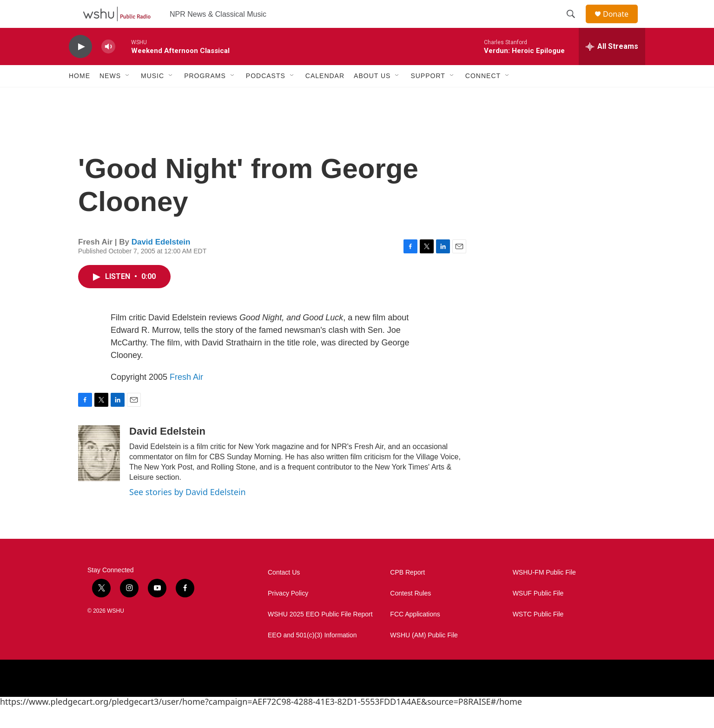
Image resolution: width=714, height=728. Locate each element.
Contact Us (284, 593)
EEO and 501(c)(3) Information (312, 656)
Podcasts (266, 97)
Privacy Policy (288, 614)
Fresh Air (186, 398)
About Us (372, 97)
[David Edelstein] (99, 474)
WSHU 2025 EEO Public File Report (320, 635)
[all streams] (612, 67)
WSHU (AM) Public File (424, 656)
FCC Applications (415, 635)
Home (79, 97)
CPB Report (407, 593)
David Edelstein (161, 263)
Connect (483, 97)
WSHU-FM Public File (544, 593)
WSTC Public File (538, 635)
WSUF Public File (538, 614)
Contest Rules (410, 614)
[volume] (108, 68)
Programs (205, 97)
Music (152, 97)
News (110, 97)
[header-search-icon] (575, 25)
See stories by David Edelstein (188, 513)
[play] (80, 68)
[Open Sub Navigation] (128, 97)
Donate (621, 24)
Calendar (325, 97)
